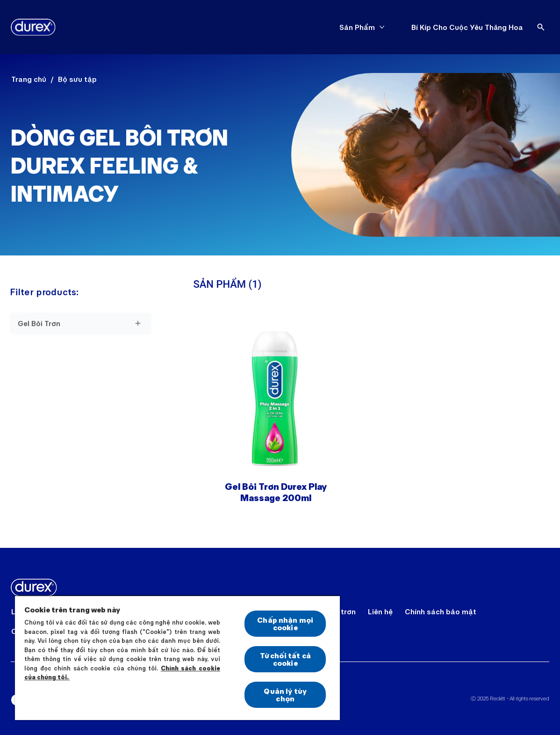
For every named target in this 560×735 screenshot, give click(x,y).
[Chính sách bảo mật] (441, 611)
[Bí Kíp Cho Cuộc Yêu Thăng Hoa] (467, 27)
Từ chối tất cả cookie (285, 659)
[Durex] (33, 27)
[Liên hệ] (380, 611)
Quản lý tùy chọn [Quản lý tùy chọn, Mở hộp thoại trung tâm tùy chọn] (285, 695)
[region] (177, 658)
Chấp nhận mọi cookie (285, 623)
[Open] (541, 27)
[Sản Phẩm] (357, 27)
